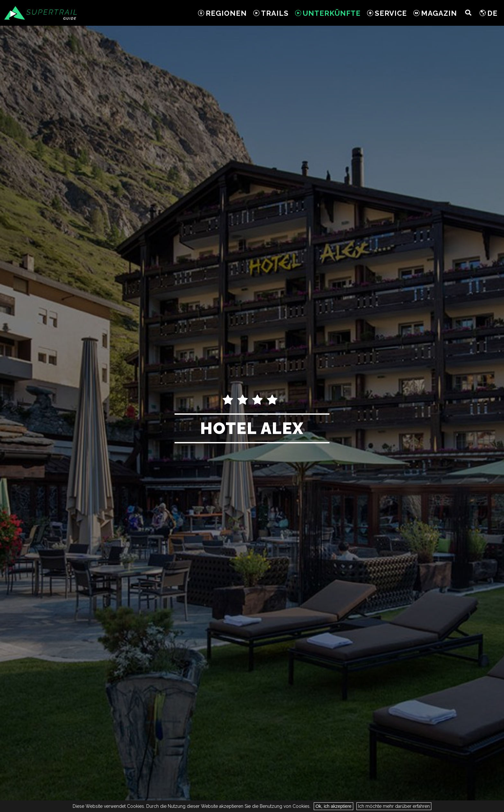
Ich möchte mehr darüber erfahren (394, 806)
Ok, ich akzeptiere (333, 806)
